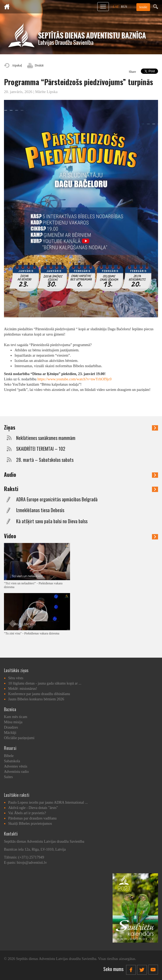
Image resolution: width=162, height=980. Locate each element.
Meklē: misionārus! (23, 689)
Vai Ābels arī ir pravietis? (27, 813)
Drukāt (39, 65)
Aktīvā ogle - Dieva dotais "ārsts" (33, 808)
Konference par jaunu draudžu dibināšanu (39, 694)
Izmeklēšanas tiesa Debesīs (40, 510)
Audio (81, 474)
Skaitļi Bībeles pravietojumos (30, 824)
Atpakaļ (17, 65)
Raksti (81, 489)
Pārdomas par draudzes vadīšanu (32, 818)
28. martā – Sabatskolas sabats (45, 460)
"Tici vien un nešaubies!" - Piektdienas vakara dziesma (33, 585)
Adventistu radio (16, 772)
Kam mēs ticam (16, 717)
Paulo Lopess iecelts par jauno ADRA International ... (48, 802)
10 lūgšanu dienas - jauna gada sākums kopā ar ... (45, 683)
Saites (8, 777)
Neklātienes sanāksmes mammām (46, 438)
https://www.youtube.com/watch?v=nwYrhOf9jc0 (74, 379)
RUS (124, 7)
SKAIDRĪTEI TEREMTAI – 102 (41, 449)
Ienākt (143, 7)
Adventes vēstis (16, 766)
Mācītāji (10, 733)
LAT (116, 7)
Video (81, 536)
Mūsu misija (13, 722)
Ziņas (81, 427)
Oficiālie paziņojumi (19, 738)
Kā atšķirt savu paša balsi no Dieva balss (52, 521)
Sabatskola (12, 761)
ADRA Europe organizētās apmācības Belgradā (57, 499)
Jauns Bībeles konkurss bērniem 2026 (36, 699)
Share (132, 72)
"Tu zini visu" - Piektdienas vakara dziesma (32, 633)
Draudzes (11, 727)
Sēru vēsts (16, 678)
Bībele (9, 756)
